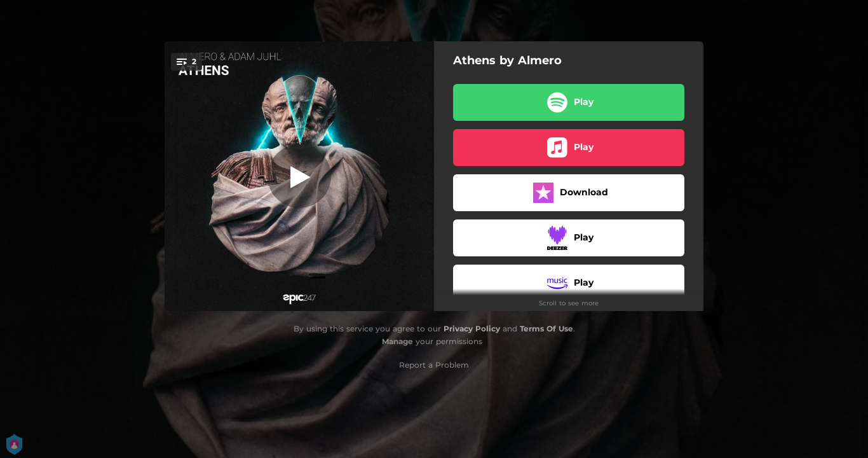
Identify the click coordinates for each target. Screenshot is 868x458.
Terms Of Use (546, 329)
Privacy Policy (472, 329)
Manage (397, 341)
